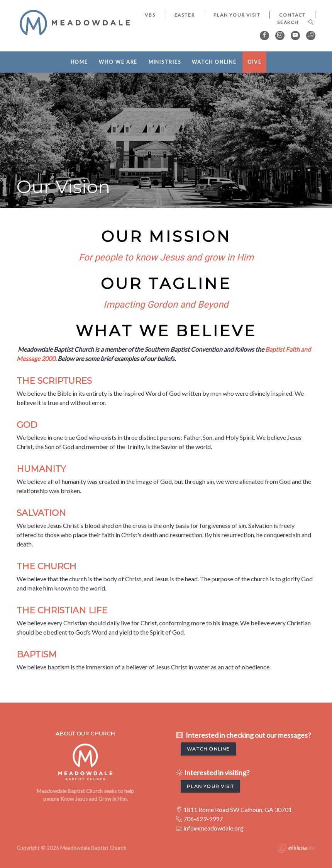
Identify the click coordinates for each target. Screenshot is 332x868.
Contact (292, 15)
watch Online (208, 749)
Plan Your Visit (237, 15)
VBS (150, 15)
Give (255, 62)
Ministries (165, 62)
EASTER (185, 15)
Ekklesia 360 (296, 849)
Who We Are (118, 62)
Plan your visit (210, 786)
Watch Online (214, 62)
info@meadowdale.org (213, 828)
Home (80, 62)
